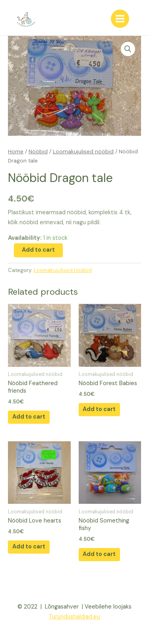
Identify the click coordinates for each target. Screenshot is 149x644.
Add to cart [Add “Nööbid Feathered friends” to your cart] (29, 417)
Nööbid (38, 152)
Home (16, 152)
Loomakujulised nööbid (83, 152)
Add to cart (38, 250)
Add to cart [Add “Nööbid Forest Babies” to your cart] (99, 409)
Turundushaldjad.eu (74, 617)
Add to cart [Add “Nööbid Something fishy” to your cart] (99, 554)
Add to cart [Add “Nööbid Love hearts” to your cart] (29, 547)
